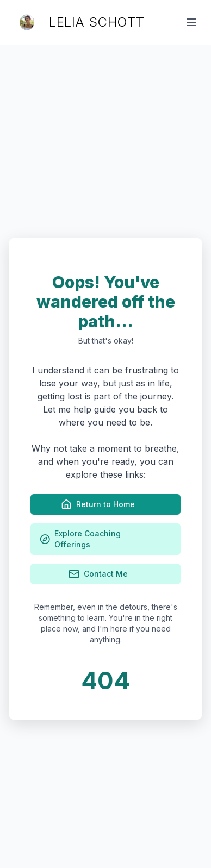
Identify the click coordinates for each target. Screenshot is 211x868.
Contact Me (106, 574)
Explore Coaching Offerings (105, 539)
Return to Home (105, 504)
